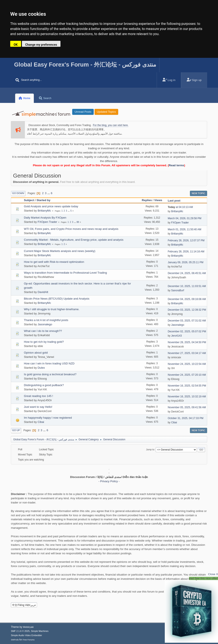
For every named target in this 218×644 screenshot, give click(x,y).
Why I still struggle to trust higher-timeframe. (52, 309)
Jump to (150, 449)
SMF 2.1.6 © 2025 (20, 631)
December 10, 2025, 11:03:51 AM (187, 286)
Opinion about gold (36, 353)
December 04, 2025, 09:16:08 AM (187, 299)
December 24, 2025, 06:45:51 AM (187, 273)
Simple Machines (40, 631)
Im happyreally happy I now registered (48, 418)
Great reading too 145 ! (38, 396)
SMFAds (15, 640)
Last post (176, 201)
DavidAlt (43, 292)
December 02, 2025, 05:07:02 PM (187, 331)
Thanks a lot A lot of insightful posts (46, 320)
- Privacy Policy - (109, 481)
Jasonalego (45, 324)
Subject (29, 200)
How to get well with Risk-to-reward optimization (54, 262)
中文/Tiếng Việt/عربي (24, 605)
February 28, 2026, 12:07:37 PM (186, 240)
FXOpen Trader (47, 222)
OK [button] (16, 45)
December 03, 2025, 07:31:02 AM (187, 321)
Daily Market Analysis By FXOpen (45, 218)
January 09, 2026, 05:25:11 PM (186, 262)
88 (78, 222)
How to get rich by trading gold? (44, 342)
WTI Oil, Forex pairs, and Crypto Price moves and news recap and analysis (71, 229)
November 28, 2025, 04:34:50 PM (187, 342)
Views (158, 200)
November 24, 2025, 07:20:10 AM (187, 375)
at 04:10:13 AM (180, 207)
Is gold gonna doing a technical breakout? (50, 374)
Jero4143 (176, 336)
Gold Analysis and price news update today (51, 206)
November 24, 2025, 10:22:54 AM (187, 364)
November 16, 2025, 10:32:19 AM (187, 397)
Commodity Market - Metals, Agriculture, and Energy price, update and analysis (74, 240)
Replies (147, 200)
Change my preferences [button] (41, 45)
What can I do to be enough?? (43, 331)
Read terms (176, 165)
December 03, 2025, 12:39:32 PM (187, 310)
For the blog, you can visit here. (111, 125)
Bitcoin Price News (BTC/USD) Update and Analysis (57, 299)
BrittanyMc (44, 211)
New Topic (199, 193)
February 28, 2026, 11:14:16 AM (186, 252)
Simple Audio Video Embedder (26, 635)
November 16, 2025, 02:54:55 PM (187, 386)
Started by (43, 200)
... (49, 193)
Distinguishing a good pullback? (44, 385)
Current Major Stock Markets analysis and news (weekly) (60, 251)
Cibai (41, 422)
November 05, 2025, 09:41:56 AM (187, 407)
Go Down (18, 193)
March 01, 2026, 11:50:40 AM (184, 229)
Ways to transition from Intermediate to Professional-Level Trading (65, 273)
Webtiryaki (28, 627)
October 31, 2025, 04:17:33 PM (186, 418)
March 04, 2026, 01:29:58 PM (185, 218)
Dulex (41, 368)
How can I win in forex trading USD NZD (49, 363)
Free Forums (29, 640)
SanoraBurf (178, 290)
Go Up (16, 430)
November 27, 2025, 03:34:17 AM (187, 353)
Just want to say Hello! (38, 407)
